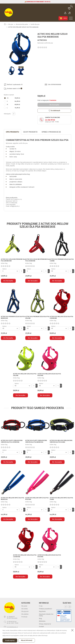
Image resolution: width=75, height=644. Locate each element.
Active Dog (42, 40)
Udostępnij (14, 114)
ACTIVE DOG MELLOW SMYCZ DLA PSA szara (61, 499)
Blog (40, 619)
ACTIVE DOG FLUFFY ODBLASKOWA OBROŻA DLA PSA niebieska (36, 441)
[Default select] (10, 271)
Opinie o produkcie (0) (51, 132)
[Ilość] (21, 271)
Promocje (24, 617)
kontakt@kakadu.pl (12, 627)
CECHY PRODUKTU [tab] (30, 132)
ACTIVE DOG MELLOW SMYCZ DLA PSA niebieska (12, 499)
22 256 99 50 (50, 120)
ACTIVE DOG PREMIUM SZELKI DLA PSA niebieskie (13, 317)
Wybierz (5, 269)
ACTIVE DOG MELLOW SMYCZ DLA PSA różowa (37, 499)
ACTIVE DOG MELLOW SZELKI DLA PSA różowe (49, 375)
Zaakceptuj (10, 640)
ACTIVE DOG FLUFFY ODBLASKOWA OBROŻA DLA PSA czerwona (12, 441)
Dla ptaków (25, 614)
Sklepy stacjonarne (45, 624)
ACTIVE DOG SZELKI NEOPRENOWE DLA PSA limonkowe (13, 260)
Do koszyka (54, 105)
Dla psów (24, 606)
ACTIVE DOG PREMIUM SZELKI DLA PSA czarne (62, 260)
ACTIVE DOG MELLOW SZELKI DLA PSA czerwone (61, 317)
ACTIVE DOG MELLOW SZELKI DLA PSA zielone (25, 375)
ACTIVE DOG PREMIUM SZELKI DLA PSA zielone (37, 317)
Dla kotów (25, 609)
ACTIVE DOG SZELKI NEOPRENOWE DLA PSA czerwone (37, 260)
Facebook (66, 607)
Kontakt (41, 627)
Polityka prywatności (45, 609)
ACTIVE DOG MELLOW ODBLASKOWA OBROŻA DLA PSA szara (61, 441)
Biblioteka (42, 621)
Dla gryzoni (25, 611)
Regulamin (42, 611)
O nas (41, 606)
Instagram (70, 607)
